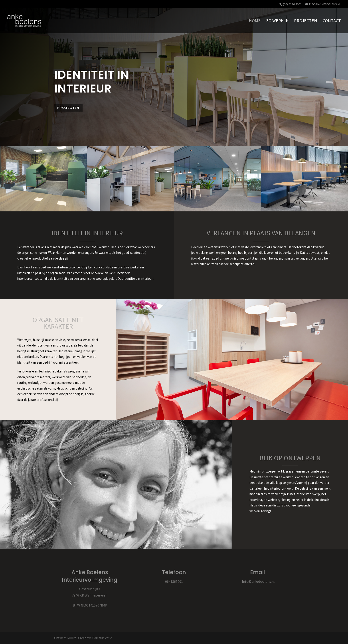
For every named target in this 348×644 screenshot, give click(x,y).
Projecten (68, 108)
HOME (255, 21)
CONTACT (332, 21)
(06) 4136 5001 (292, 4)
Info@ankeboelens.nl (258, 581)
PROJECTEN (306, 21)
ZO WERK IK (277, 21)
